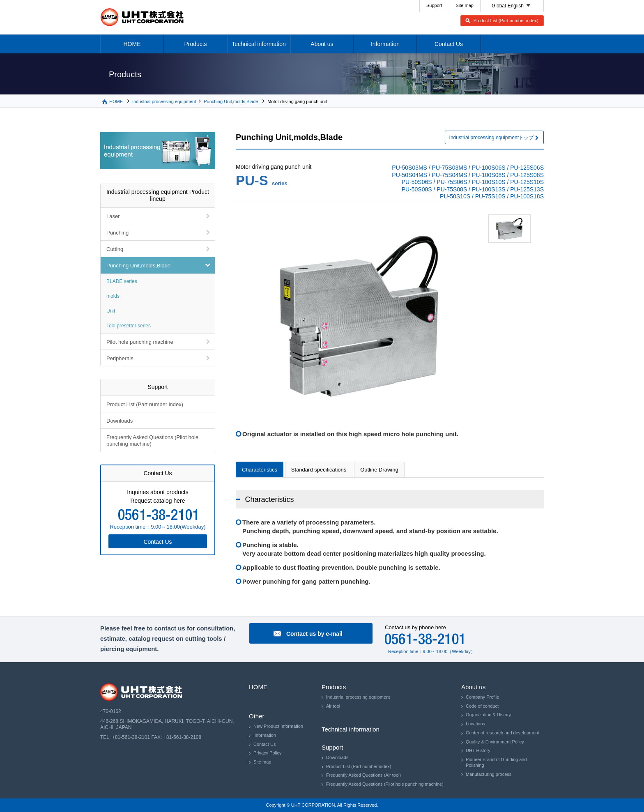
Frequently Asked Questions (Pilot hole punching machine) (152, 441)
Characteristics (260, 470)
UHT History (478, 750)
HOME (132, 44)
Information (385, 44)
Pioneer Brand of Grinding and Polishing (496, 762)
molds (113, 296)
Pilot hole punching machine (140, 342)
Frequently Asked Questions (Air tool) (363, 775)
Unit (111, 311)
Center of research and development (503, 733)
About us (322, 44)
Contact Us (449, 44)
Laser (113, 216)
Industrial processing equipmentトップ (491, 138)
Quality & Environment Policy (495, 742)
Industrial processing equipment (164, 101)
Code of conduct (482, 706)
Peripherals (120, 358)
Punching (117, 233)
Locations (475, 724)
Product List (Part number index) (506, 21)
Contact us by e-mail (314, 634)
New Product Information (278, 726)
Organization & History (488, 715)
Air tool (333, 706)
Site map (465, 5)
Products (195, 44)
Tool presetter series (129, 326)
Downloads (120, 421)
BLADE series (122, 281)
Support (434, 5)
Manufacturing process (489, 774)
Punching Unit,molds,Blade (231, 101)
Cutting (115, 249)
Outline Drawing (379, 470)
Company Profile (482, 697)
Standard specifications (319, 470)
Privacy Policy (267, 753)
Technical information (259, 44)
